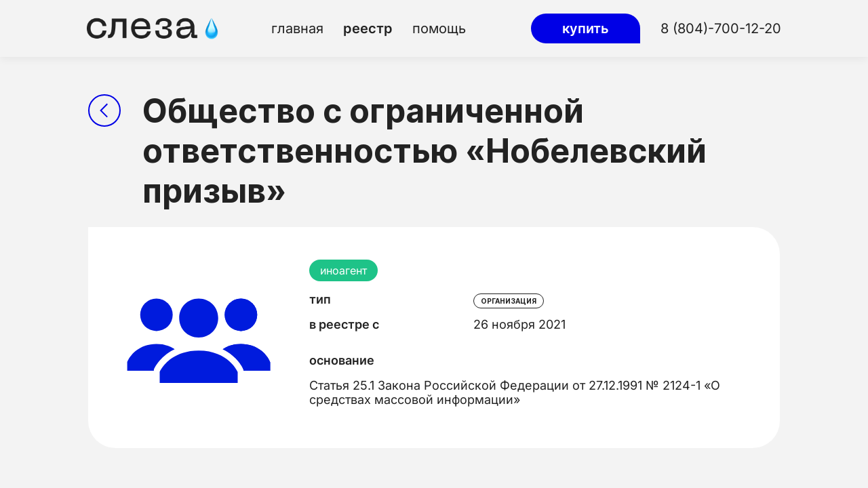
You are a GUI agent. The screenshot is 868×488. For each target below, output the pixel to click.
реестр (368, 28)
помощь (439, 28)
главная (297, 28)
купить (586, 28)
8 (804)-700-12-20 (721, 28)
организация (509, 301)
